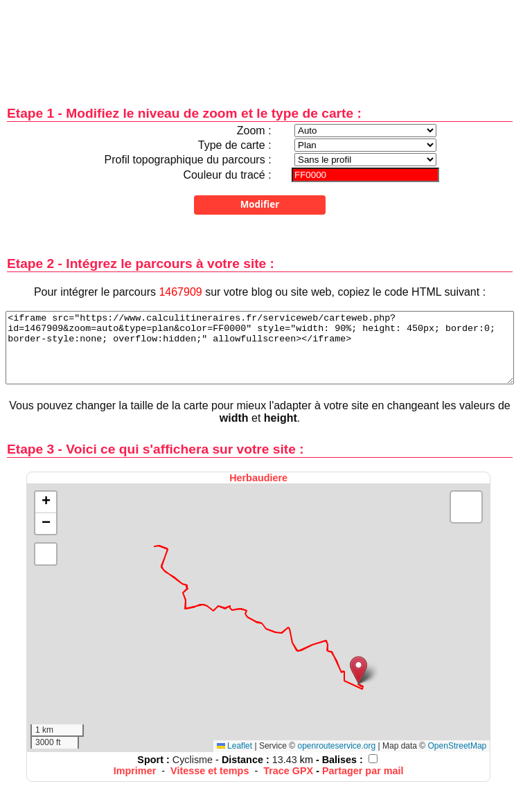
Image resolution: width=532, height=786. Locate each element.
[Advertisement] (260, 43)
